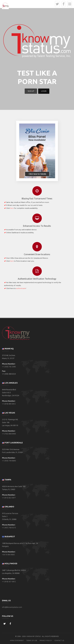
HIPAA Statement (17, 641)
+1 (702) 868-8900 (9, 434)
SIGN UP (31, 91)
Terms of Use (32, 641)
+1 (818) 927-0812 (9, 581)
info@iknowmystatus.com (12, 607)
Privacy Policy (46, 641)
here (12, 208)
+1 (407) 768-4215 (9, 528)
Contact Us (59, 641)
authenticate (21, 288)
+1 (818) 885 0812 (9, 404)
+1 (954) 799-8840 (9, 461)
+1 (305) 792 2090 (9, 367)
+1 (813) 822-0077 (9, 498)
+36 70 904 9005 (8, 555)
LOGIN (44, 91)
